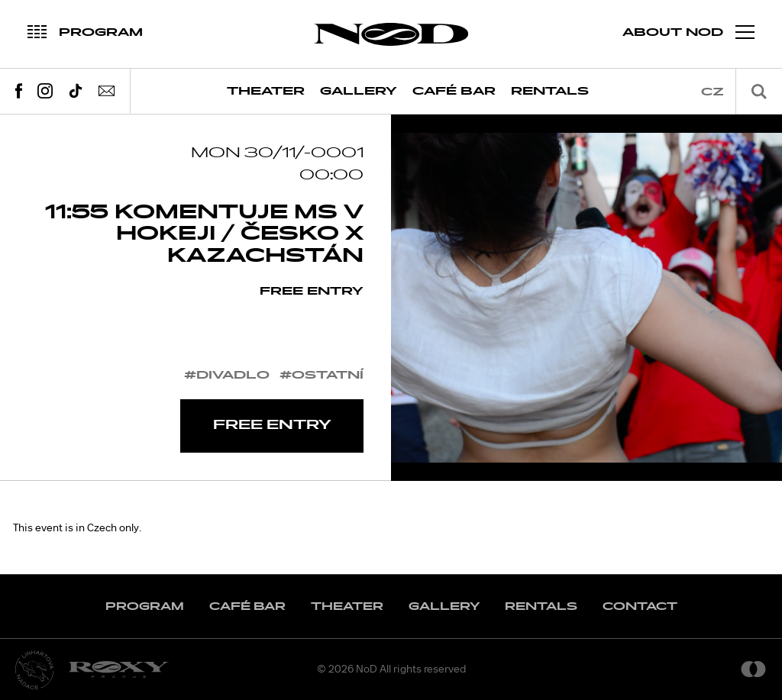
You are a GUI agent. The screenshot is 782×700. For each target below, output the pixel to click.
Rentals (550, 91)
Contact (640, 606)
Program (145, 606)
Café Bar (454, 91)
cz (713, 92)
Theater (266, 91)
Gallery (359, 91)
